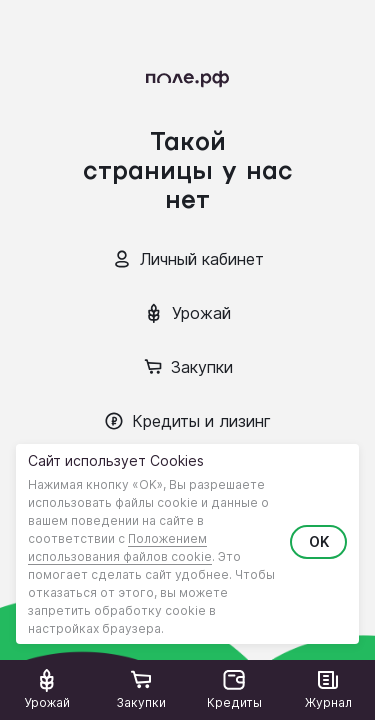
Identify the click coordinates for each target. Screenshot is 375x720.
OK (319, 541)
